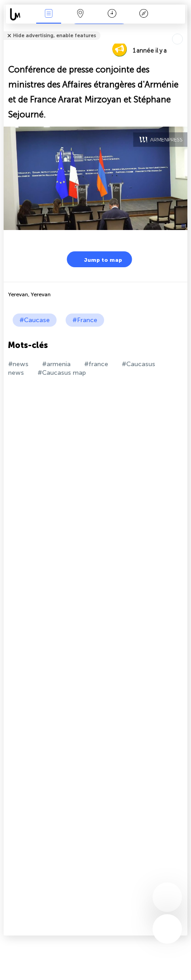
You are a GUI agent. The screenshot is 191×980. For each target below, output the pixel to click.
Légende (143, 14)
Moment (112, 14)
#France (85, 320)
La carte (80, 14)
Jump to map (97, 259)
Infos (48, 14)
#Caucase (35, 320)
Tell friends (184, 30)
